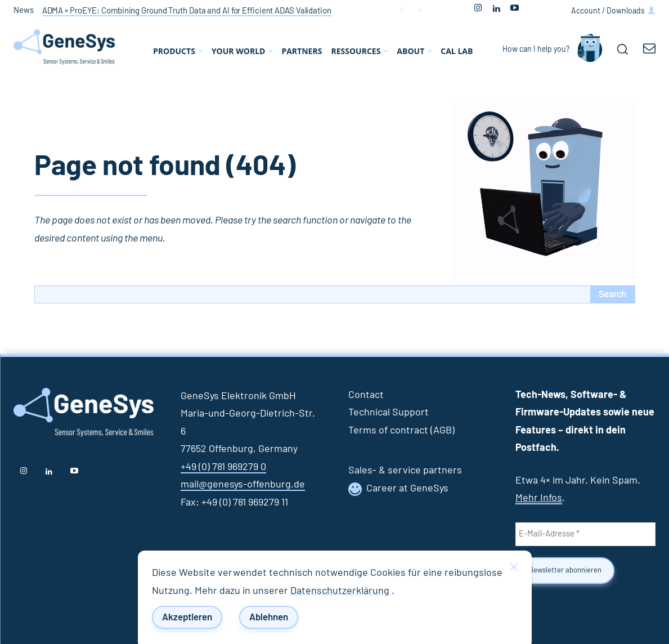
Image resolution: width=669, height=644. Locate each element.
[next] (419, 10)
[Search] (613, 294)
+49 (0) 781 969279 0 (223, 467)
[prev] (401, 10)
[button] (622, 49)
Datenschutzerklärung (341, 591)
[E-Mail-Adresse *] (585, 534)
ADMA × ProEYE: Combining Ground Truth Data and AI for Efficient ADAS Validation (187, 11)
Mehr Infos (539, 498)
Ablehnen (269, 617)
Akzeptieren (187, 617)
